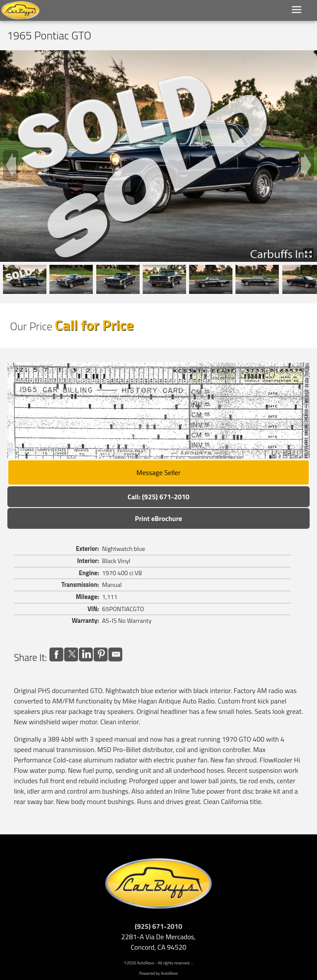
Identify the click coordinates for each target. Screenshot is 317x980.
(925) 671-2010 (159, 926)
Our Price (31, 326)
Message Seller (159, 472)
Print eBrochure (158, 518)
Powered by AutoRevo (158, 973)
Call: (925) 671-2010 (158, 497)
